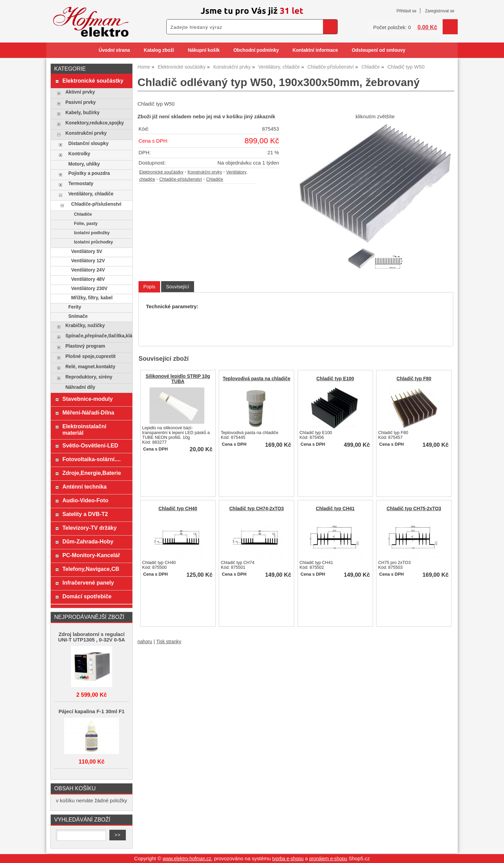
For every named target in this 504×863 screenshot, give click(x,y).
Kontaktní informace (315, 50)
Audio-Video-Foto (85, 500)
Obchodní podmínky (256, 50)
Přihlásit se (406, 11)
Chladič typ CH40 (178, 509)
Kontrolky (79, 154)
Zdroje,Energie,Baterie (92, 473)
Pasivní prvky (81, 102)
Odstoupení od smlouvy (379, 50)
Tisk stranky (169, 642)
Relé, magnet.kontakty (91, 367)
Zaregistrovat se (440, 11)
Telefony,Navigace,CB (91, 569)
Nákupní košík (204, 50)
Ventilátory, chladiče (91, 194)
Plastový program (85, 346)
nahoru (145, 642)
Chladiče (214, 179)
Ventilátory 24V (88, 270)
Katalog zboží (159, 50)
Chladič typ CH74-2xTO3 (257, 509)
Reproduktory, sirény (89, 377)
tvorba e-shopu (288, 859)
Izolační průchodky (94, 242)
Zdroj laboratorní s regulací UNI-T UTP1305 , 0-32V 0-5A (91, 637)
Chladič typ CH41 (335, 509)
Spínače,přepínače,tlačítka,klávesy (97, 336)
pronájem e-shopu (328, 859)
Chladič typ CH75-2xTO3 (414, 509)
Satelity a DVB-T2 (85, 514)
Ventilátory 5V (87, 251)
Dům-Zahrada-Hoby (88, 541)
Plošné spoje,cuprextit (91, 356)
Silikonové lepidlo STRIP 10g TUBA (178, 379)
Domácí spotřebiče (87, 596)
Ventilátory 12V (88, 261)
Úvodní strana (114, 50)
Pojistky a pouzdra (89, 173)
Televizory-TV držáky (89, 528)
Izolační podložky (92, 233)
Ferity (75, 307)
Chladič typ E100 (335, 379)
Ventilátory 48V (88, 279)
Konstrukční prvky (205, 172)
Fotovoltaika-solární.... (92, 459)
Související (178, 287)
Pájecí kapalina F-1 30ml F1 (92, 711)
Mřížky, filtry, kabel (92, 298)
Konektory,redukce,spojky (95, 123)
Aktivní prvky (80, 92)
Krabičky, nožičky (85, 326)
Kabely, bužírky (83, 113)
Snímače (78, 316)
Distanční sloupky (88, 143)
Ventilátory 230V (89, 289)
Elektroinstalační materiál (84, 429)
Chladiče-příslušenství (181, 179)
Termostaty (81, 184)
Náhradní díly (80, 387)
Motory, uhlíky (84, 164)
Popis (149, 287)
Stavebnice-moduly (88, 399)
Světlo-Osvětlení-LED (90, 445)
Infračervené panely (88, 583)
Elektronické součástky (161, 172)
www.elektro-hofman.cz (187, 859)
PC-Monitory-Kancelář (91, 555)
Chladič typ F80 (414, 379)
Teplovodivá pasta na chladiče (257, 379)
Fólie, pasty (86, 224)
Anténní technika (85, 487)
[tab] (149, 287)
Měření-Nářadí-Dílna (88, 412)
